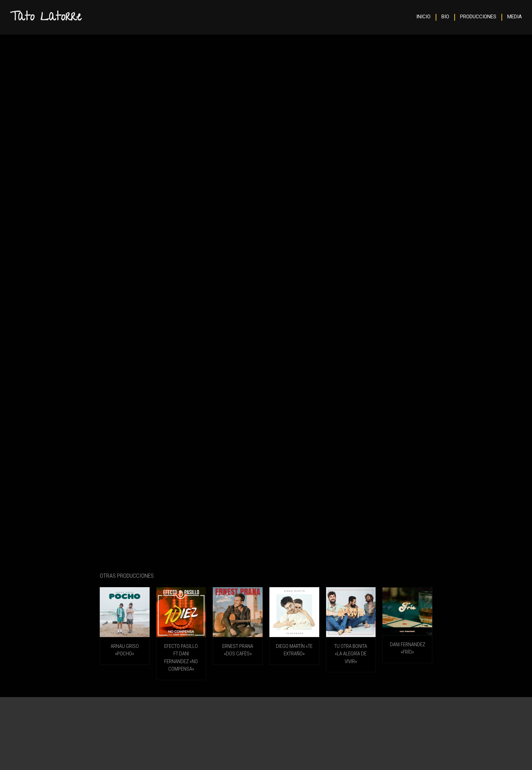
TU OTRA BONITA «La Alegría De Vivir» (351, 654)
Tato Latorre (46, 18)
